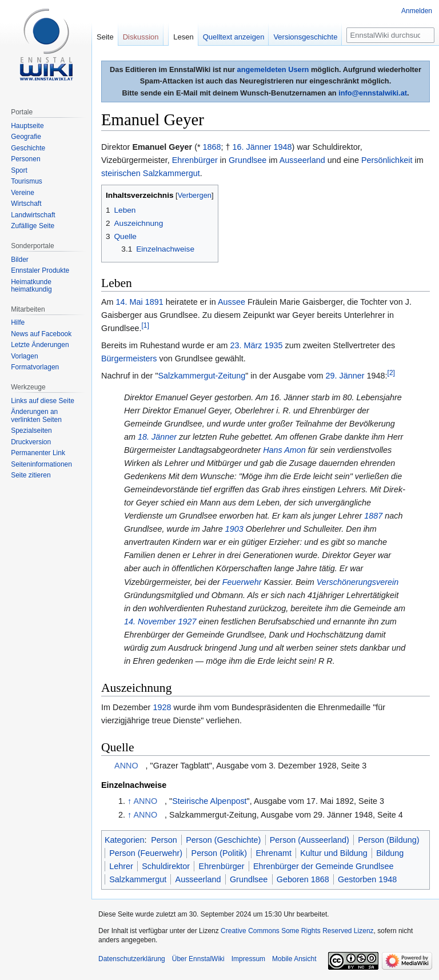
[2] (391, 373)
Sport (19, 170)
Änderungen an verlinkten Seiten (36, 416)
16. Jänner (252, 147)
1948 (283, 147)
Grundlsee (248, 160)
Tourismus (27, 181)
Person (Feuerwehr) (146, 853)
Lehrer (121, 866)
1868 (212, 147)
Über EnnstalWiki (198, 959)
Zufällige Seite (33, 226)
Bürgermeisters (129, 358)
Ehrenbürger (195, 160)
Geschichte (28, 148)
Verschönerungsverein (358, 582)
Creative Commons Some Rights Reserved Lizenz (297, 931)
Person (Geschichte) (223, 840)
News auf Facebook (41, 334)
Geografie (26, 137)
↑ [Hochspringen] (129, 801)
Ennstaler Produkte (40, 270)
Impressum (248, 959)
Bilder (20, 260)
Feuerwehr (242, 582)
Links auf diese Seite (43, 401)
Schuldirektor (166, 866)
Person (164, 840)
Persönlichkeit (387, 160)
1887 (373, 516)
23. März (246, 345)
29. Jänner (345, 376)
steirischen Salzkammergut (151, 173)
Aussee (232, 302)
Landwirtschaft (33, 215)
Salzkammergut (138, 879)
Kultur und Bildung (334, 853)
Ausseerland (302, 160)
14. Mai (129, 302)
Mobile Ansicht (294, 959)
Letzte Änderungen (40, 345)
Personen (25, 159)
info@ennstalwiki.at (373, 93)
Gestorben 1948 (367, 879)
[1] (145, 325)
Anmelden (417, 11)
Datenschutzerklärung (132, 959)
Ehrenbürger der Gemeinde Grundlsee (324, 866)
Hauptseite (27, 126)
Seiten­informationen (41, 464)
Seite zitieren (31, 475)
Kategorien (125, 840)
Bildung (390, 853)
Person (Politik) (219, 853)
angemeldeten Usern (273, 69)
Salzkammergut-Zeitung (202, 376)
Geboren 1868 (303, 879)
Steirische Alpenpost (209, 801)
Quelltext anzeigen (234, 37)
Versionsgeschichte (305, 37)
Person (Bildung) (388, 840)
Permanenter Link (38, 453)
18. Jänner (157, 437)
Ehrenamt (273, 853)
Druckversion (31, 442)
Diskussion (141, 37)
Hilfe (18, 322)
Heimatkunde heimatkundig (31, 286)
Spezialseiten (31, 431)
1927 (187, 622)
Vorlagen (24, 356)
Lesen (183, 37)
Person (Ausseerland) (310, 840)
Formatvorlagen (35, 367)
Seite (105, 37)
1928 (162, 707)
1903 (234, 529)
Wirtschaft (26, 204)
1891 (154, 302)
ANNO (126, 766)
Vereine (23, 193)
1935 (274, 345)
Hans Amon (284, 450)
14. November (150, 622)
